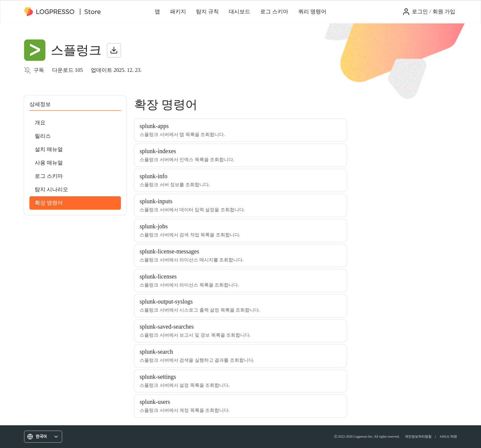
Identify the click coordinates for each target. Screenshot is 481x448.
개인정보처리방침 (418, 436)
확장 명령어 (49, 203)
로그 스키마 (274, 12)
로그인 (420, 12)
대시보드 (239, 12)
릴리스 (43, 136)
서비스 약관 (448, 436)
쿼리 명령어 (312, 12)
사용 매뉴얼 (49, 163)
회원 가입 (444, 12)
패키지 (178, 12)
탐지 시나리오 (51, 189)
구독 (39, 70)
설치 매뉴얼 (49, 149)
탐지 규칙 (207, 12)
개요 (40, 123)
